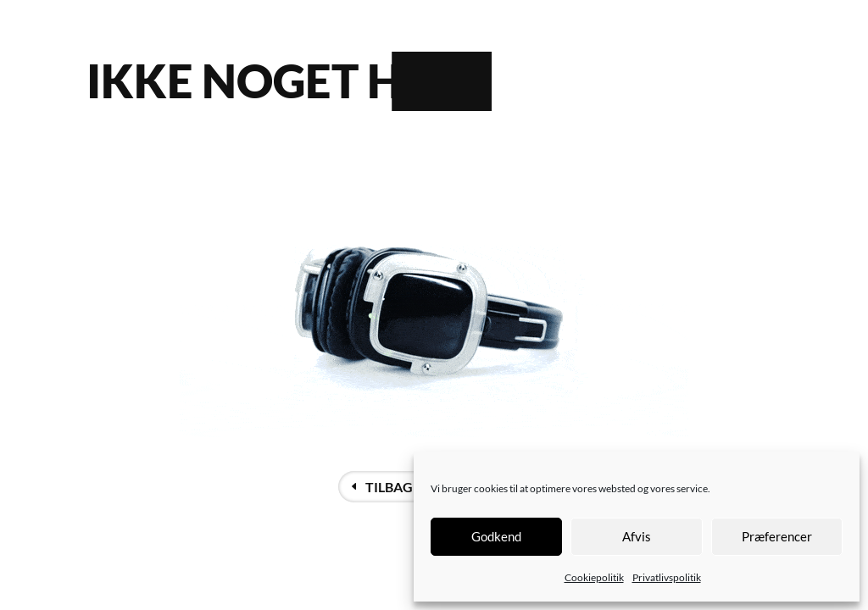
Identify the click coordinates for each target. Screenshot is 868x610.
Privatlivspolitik (667, 577)
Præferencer (777, 536)
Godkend (496, 536)
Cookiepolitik (594, 577)
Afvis (637, 536)
